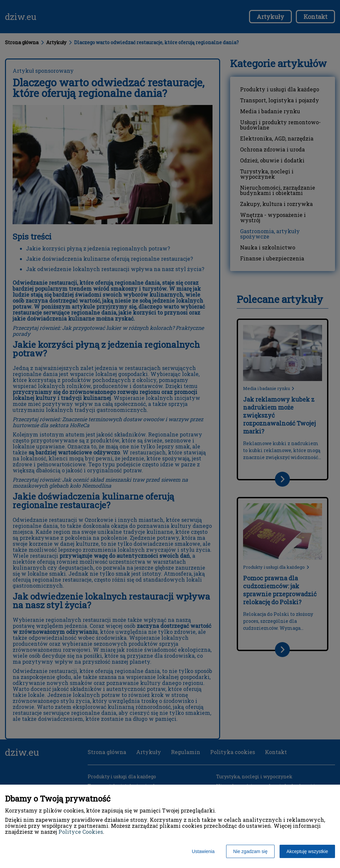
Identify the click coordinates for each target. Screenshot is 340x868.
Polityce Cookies (81, 832)
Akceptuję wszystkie (307, 851)
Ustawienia (203, 851)
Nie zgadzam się (250, 851)
